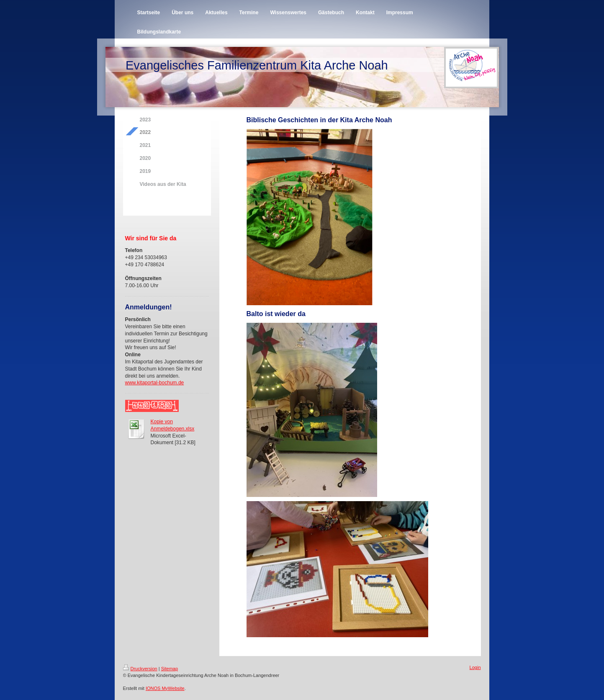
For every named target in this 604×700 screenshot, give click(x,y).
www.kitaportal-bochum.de (155, 383)
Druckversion (140, 669)
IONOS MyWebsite (165, 688)
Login (475, 667)
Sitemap (170, 669)
